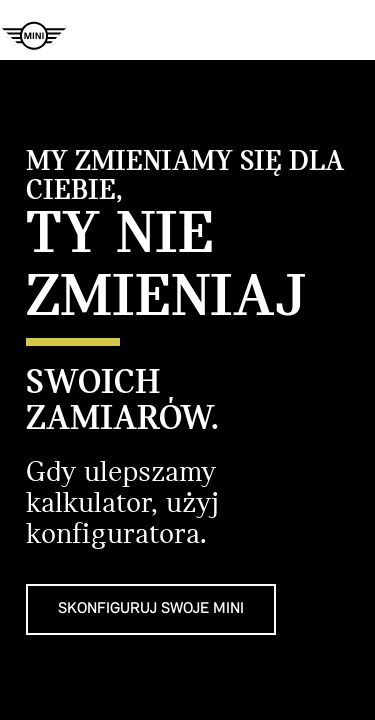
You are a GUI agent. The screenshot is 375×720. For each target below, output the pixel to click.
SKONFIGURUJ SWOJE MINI (151, 609)
